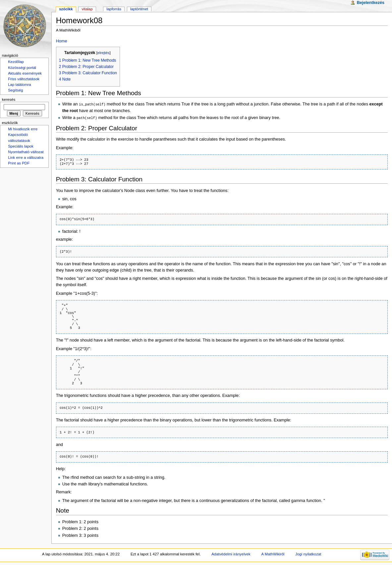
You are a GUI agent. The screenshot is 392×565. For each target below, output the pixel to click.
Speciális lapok (21, 146)
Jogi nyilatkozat (308, 553)
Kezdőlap (16, 62)
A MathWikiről (273, 553)
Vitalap (87, 9)
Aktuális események (25, 73)
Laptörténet (139, 9)
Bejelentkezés (371, 3)
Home (62, 41)
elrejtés (104, 53)
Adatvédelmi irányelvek (231, 553)
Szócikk (66, 9)
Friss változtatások (24, 79)
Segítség (15, 90)
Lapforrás (114, 9)
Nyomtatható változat (26, 152)
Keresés (9, 99)
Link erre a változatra (26, 157)
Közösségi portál (22, 68)
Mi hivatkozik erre (23, 129)
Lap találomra (19, 85)
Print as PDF (19, 163)
